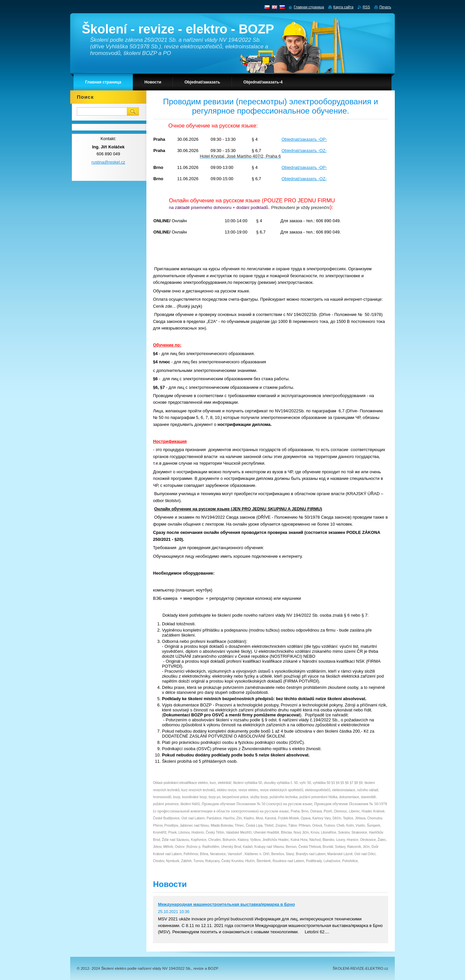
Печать (385, 7)
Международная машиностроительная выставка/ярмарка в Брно (227, 904)
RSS (366, 7)
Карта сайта (343, 7)
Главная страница (309, 7)
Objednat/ (291, 151)
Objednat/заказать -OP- (304, 139)
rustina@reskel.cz (108, 162)
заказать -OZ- (313, 151)
